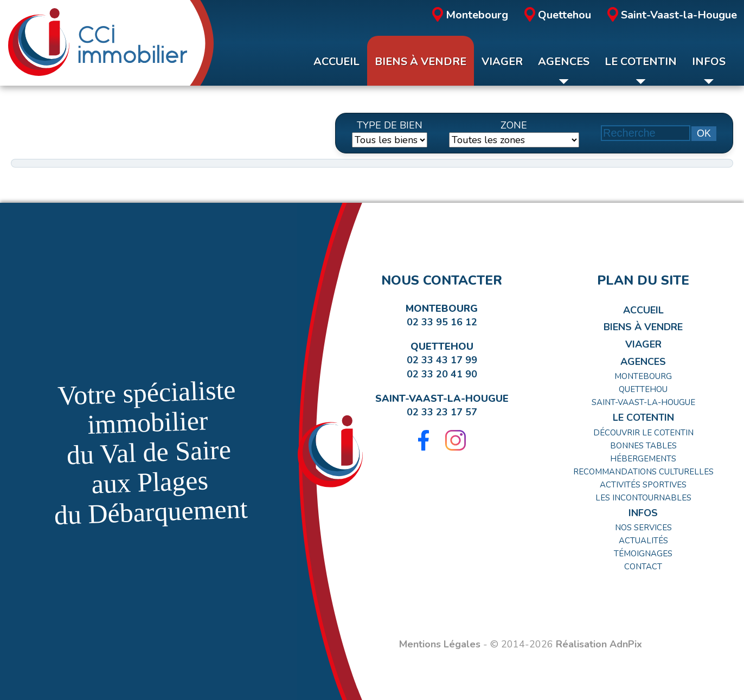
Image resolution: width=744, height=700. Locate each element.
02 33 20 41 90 (442, 374)
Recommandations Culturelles (643, 472)
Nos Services (643, 528)
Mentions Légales (440, 644)
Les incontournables (643, 498)
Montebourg (470, 15)
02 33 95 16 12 (442, 322)
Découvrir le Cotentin (643, 433)
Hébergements (643, 459)
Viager (643, 344)
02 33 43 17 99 (442, 360)
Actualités (643, 541)
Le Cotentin (643, 418)
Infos (643, 513)
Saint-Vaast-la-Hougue (672, 15)
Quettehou (558, 15)
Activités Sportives (643, 485)
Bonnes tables (643, 446)
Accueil (643, 310)
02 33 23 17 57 (442, 412)
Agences (643, 362)
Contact (643, 567)
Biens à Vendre (643, 327)
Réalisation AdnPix (599, 644)
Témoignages (643, 554)
